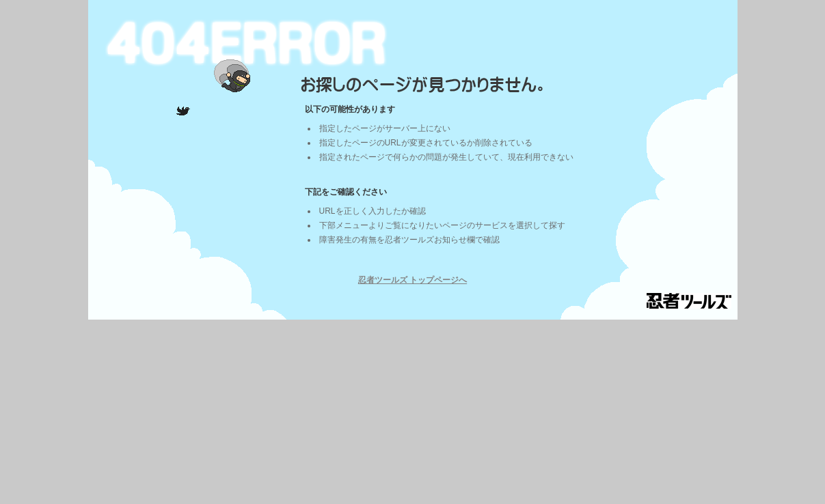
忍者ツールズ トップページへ (412, 280)
